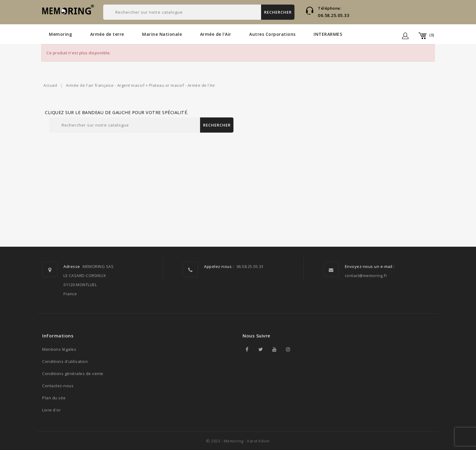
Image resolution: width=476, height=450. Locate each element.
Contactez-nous (58, 386)
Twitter (261, 349)
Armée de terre (107, 34)
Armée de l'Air (216, 34)
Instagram (288, 349)
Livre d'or (51, 410)
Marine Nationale (162, 34)
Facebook (247, 349)
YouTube (274, 349)
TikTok (302, 349)
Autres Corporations (272, 34)
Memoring (60, 34)
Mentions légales (59, 349)
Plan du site (54, 398)
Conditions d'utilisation (65, 361)
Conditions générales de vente (73, 374)
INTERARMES (328, 34)
